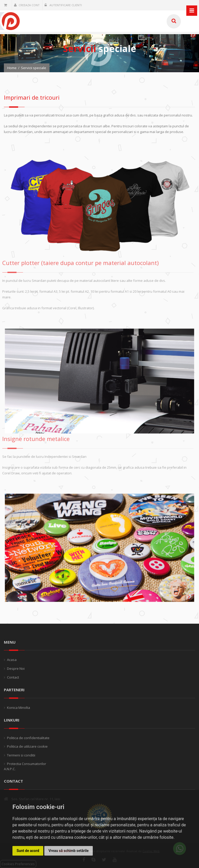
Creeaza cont (27, 5)
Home (12, 68)
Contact (13, 677)
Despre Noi (16, 668)
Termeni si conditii (21, 755)
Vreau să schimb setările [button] (69, 851)
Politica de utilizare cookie (27, 746)
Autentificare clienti (63, 5)
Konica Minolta (19, 708)
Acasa (12, 660)
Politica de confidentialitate (28, 738)
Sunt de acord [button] (28, 851)
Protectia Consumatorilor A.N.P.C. (25, 766)
